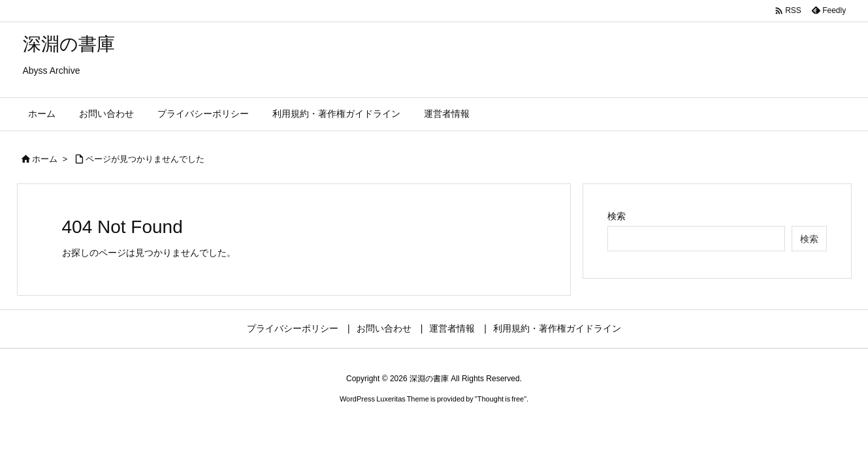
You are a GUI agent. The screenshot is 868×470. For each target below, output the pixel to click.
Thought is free (501, 399)
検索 (617, 216)
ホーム (45, 159)
